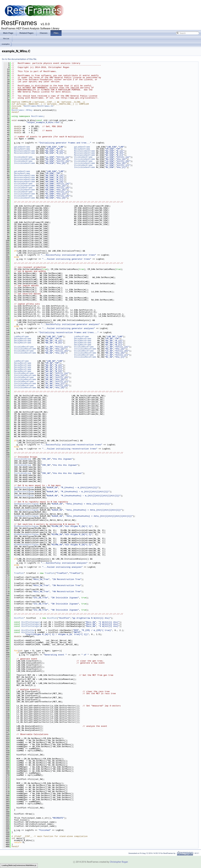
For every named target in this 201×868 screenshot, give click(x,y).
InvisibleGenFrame (24, 159)
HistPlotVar (28, 630)
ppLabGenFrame (22, 147)
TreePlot (19, 573)
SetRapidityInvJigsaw (26, 504)
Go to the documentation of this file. (19, 59)
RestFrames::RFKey (22, 110)
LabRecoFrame (21, 337)
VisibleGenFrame (23, 157)
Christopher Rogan (119, 862)
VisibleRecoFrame (24, 347)
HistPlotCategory (31, 622)
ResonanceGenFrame (24, 151)
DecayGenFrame (22, 149)
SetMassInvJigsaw (24, 488)
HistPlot (19, 618)
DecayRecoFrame (23, 339)
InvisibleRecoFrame (25, 349)
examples (6, 44)
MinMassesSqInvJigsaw (26, 526)
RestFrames (37, 116)
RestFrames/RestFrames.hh (39, 106)
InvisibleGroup (23, 459)
